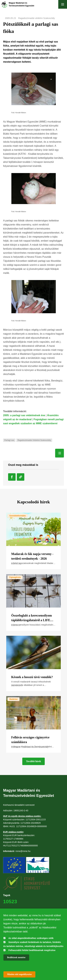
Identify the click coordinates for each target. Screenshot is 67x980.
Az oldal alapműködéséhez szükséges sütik (31, 938)
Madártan (13, 699)
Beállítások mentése (16, 957)
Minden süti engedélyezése (19, 974)
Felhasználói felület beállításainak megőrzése (32, 950)
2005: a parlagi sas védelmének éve (24, 415)
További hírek (33, 761)
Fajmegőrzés (15, 577)
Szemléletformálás (18, 516)
